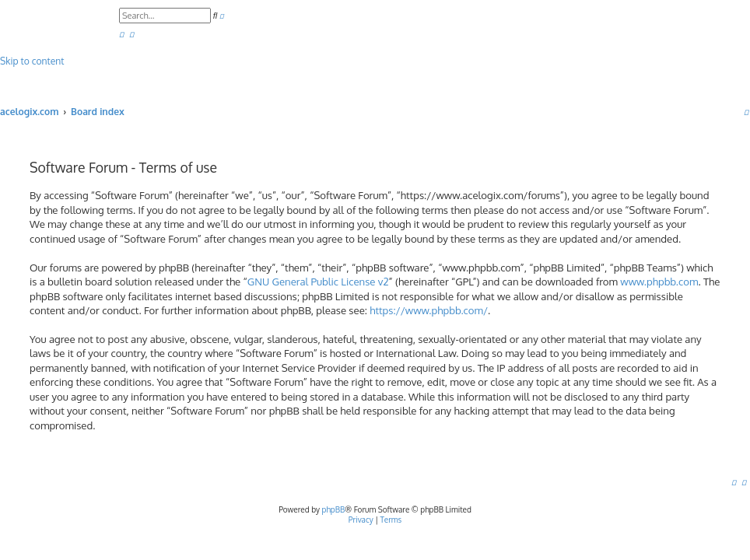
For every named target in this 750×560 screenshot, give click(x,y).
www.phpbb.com (659, 281)
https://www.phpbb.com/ (429, 310)
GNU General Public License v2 (318, 281)
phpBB (334, 509)
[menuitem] (121, 34)
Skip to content (32, 61)
